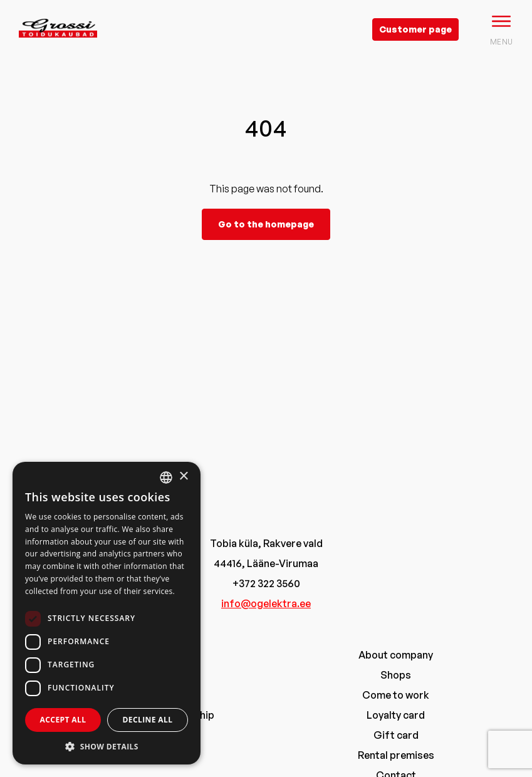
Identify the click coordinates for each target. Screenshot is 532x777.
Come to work (396, 695)
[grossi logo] (58, 48)
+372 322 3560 (266, 583)
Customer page (415, 29)
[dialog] (107, 613)
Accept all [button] (63, 720)
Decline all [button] (148, 720)
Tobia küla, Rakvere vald (266, 543)
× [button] (183, 477)
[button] (107, 746)
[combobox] (166, 477)
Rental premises (396, 755)
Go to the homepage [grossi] (266, 224)
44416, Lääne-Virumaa (266, 563)
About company (396, 655)
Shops (396, 675)
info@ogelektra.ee (266, 603)
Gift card (396, 735)
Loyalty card (396, 715)
